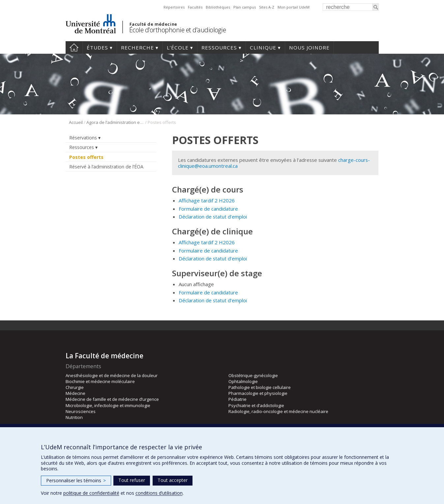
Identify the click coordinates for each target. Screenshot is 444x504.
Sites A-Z (267, 7)
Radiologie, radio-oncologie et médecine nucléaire (278, 411)
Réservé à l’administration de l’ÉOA (106, 167)
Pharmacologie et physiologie (258, 393)
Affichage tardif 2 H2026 (207, 200)
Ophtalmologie (243, 381)
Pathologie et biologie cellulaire (260, 387)
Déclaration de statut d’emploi (213, 217)
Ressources (219, 47)
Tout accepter (173, 480)
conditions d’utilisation (159, 493)
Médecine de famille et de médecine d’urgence (112, 399)
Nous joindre (309, 47)
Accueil (74, 47)
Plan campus (245, 7)
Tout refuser (132, 480)
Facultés (195, 7)
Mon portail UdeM (294, 7)
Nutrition (74, 417)
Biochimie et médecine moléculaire (100, 381)
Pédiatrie (237, 399)
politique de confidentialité (91, 493)
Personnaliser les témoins (76, 480)
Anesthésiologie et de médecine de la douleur (112, 375)
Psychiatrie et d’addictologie (256, 405)
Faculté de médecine (153, 24)
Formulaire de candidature (208, 209)
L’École (178, 47)
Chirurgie (75, 387)
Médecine (75, 393)
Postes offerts (86, 157)
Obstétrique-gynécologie (253, 375)
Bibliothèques (218, 7)
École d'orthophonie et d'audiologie (178, 30)
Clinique (263, 47)
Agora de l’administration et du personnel (115, 122)
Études (97, 47)
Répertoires (174, 7)
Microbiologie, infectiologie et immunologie (108, 405)
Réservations (83, 138)
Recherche (137, 47)
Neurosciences (81, 411)
